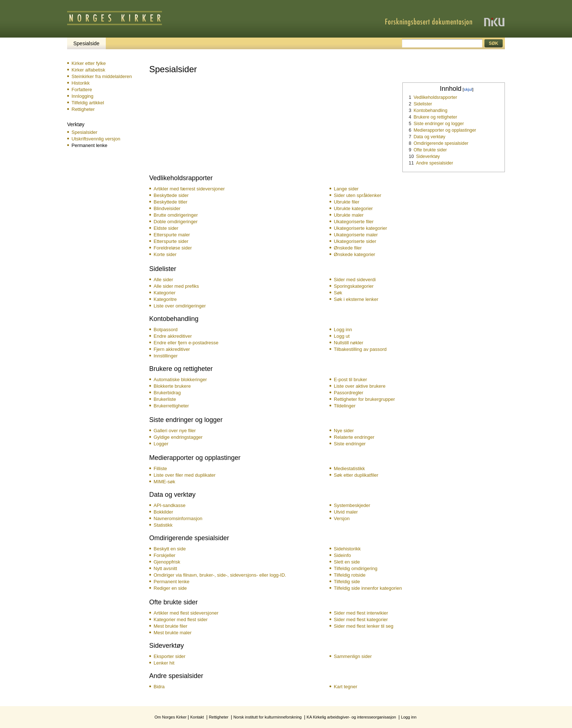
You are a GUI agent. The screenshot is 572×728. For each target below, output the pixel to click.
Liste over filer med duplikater (185, 475)
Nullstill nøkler (349, 343)
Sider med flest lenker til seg (364, 626)
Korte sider (165, 254)
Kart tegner (345, 687)
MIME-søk (164, 482)
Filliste (160, 468)
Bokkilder (163, 512)
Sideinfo (342, 555)
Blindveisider (167, 208)
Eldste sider (166, 228)
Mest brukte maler (173, 633)
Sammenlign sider (353, 656)
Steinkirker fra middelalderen (102, 76)
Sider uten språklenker (357, 195)
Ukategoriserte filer (354, 222)
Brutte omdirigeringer (176, 215)
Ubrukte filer (347, 202)
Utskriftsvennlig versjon (96, 139)
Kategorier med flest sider (181, 619)
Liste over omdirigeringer (180, 306)
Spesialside (86, 43)
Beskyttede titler (171, 202)
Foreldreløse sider (173, 248)
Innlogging (82, 96)
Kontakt (197, 717)
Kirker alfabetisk (88, 70)
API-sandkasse (169, 505)
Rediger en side (170, 588)
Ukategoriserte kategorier (360, 228)
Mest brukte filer (170, 626)
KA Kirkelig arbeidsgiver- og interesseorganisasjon (351, 717)
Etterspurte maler (172, 235)
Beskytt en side (170, 549)
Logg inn (343, 330)
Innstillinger (166, 356)
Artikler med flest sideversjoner (186, 613)
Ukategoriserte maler (356, 235)
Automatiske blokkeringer (180, 380)
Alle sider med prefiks (176, 286)
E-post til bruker (350, 380)
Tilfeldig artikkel (88, 103)
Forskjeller (165, 555)
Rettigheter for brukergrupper (364, 399)
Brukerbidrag (167, 393)
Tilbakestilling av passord (360, 349)
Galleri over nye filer (175, 431)
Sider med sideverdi (355, 280)
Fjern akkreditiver (172, 349)
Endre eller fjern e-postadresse (186, 343)
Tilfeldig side (347, 582)
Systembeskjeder (352, 505)
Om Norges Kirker (170, 717)
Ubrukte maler (349, 215)
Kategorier (165, 293)
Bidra (159, 687)
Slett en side (347, 562)
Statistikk (163, 525)
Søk (338, 293)
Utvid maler (346, 512)
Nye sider (344, 431)
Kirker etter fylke (89, 63)
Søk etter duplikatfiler (356, 475)
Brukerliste (165, 399)
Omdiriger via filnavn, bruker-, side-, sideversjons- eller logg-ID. (220, 575)
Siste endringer (350, 444)
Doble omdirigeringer (176, 222)
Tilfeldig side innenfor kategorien (368, 588)
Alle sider (163, 280)
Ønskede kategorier (354, 254)
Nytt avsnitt (165, 568)
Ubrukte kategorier (353, 208)
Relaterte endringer (354, 437)
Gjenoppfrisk (167, 562)
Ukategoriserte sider (355, 241)
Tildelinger (345, 406)
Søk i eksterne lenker (356, 299)
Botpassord (166, 330)
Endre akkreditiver (173, 336)
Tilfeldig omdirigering (355, 568)
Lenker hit (164, 663)
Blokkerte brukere (172, 386)
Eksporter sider (169, 656)
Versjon (342, 518)
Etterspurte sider (171, 241)
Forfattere (82, 90)
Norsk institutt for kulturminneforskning (268, 717)
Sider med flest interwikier (361, 613)
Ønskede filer (348, 248)
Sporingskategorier (354, 286)
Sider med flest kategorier (361, 619)
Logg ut (342, 336)
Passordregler (349, 393)
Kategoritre (165, 299)
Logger (161, 444)
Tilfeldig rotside (350, 575)
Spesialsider (84, 132)
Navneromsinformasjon (178, 518)
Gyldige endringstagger (178, 437)
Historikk (81, 83)
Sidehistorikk (347, 549)
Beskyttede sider (171, 195)
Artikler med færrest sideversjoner (189, 189)
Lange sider (346, 189)
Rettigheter (83, 109)
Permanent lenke (171, 582)
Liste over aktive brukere (360, 386)
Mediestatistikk (349, 468)
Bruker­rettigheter (171, 406)
